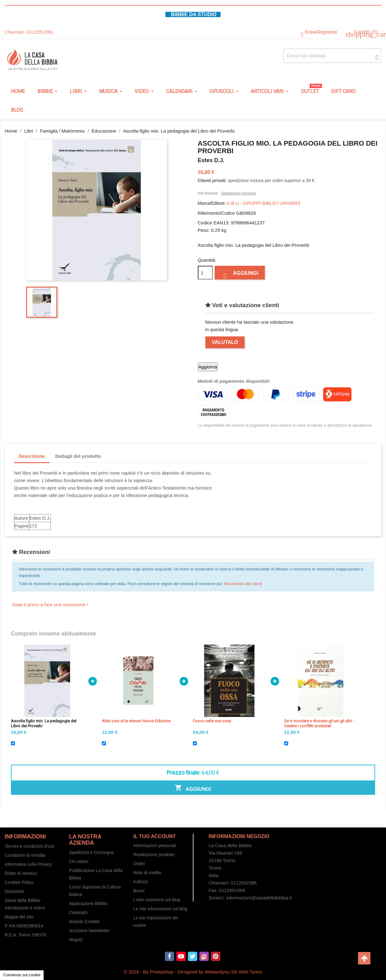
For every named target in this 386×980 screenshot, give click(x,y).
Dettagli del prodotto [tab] (78, 456)
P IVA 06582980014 (24, 926)
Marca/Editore (211, 203)
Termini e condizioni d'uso (30, 846)
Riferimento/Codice (216, 213)
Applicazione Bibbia (88, 903)
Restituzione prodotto (154, 855)
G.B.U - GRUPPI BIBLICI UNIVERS (263, 203)
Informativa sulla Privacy (28, 864)
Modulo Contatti (84, 921)
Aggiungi (240, 275)
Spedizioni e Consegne (91, 852)
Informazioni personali (155, 846)
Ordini (139, 864)
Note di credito (147, 873)
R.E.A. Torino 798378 (25, 935)
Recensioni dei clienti (243, 584)
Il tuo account (155, 836)
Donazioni (14, 891)
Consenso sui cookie (22, 975)
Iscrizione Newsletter (89, 931)
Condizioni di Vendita (25, 855)
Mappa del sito (19, 917)
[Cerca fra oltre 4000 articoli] (332, 56)
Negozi (76, 940)
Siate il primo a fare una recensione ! (50, 605)
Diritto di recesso (21, 873)
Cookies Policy (19, 882)
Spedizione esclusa (238, 193)
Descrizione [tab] (32, 456)
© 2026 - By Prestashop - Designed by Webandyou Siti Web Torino (193, 972)
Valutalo (225, 342)
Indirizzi (141, 882)
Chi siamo (79, 861)
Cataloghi (78, 912)
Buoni (139, 891)
